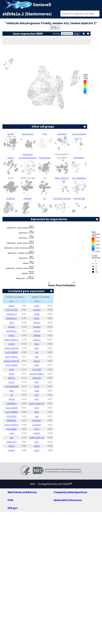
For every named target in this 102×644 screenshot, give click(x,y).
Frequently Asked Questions (70, 492)
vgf (12, 395)
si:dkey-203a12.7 (11, 340)
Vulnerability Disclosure (68, 500)
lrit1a (11, 391)
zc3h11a (37, 340)
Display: (57, 33)
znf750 (12, 399)
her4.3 (12, 374)
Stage (76, 34)
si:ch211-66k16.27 (37, 403)
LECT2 (12, 382)
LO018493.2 (12, 314)
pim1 (37, 442)
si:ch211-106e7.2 (37, 374)
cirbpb (37, 314)
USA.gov (13, 508)
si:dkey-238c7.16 (37, 437)
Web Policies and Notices (22, 492)
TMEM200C (11, 420)
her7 (37, 399)
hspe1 (37, 318)
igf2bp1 (37, 322)
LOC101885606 (12, 386)
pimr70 (11, 344)
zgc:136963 (11, 429)
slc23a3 (11, 327)
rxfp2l (11, 369)
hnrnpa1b (37, 378)
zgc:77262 (37, 369)
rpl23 (37, 344)
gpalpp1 (37, 327)
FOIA (10, 500)
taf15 (37, 408)
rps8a (37, 391)
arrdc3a (37, 331)
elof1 (37, 365)
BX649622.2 (11, 318)
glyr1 (37, 382)
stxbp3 (37, 446)
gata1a (12, 306)
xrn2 (37, 416)
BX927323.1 (11, 331)
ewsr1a (37, 361)
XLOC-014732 (12, 310)
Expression (67, 34)
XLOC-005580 (12, 412)
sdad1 (37, 450)
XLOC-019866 (12, 352)
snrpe (37, 306)
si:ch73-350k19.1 (11, 425)
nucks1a (37, 310)
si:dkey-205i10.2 (11, 348)
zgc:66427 (37, 425)
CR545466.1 (11, 403)
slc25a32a (37, 420)
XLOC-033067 (12, 365)
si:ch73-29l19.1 (12, 357)
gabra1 (11, 335)
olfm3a (12, 446)
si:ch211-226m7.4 (11, 361)
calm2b (37, 433)
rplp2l (37, 386)
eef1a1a (11, 378)
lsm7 (37, 395)
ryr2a (12, 433)
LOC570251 (11, 416)
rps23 (37, 429)
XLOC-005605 (12, 408)
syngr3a (11, 450)
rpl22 (37, 348)
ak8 (12, 437)
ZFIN (55, 28)
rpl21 (37, 412)
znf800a (37, 335)
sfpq (37, 357)
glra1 (11, 322)
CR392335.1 (11, 442)
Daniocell (42, 5)
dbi (37, 352)
